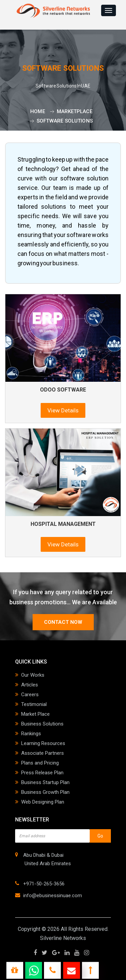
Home (37, 111)
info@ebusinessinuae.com (53, 895)
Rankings (31, 734)
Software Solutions (65, 121)
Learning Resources (43, 743)
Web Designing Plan (43, 802)
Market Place (35, 714)
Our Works (33, 675)
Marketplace (75, 111)
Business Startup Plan (45, 782)
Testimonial (34, 704)
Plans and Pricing (40, 763)
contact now (63, 622)
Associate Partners (43, 753)
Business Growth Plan (45, 792)
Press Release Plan (42, 773)
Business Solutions (42, 724)
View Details (63, 410)
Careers (30, 695)
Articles (30, 685)
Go (100, 836)
